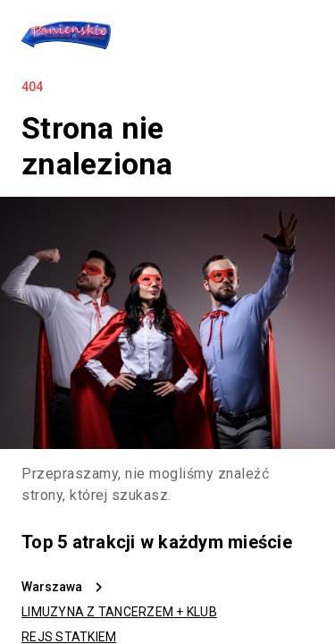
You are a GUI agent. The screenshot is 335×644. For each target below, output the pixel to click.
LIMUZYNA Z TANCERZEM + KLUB (119, 612)
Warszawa (52, 587)
